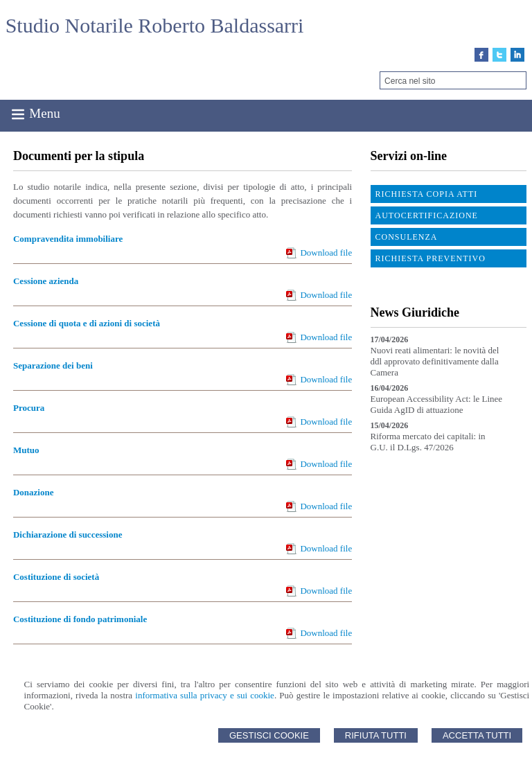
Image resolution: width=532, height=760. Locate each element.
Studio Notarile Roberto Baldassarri (155, 25)
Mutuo (26, 450)
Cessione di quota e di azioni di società (87, 323)
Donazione (34, 492)
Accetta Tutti (477, 735)
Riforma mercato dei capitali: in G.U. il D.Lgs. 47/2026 (428, 442)
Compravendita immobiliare (68, 239)
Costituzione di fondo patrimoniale (80, 619)
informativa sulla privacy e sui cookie (205, 695)
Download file (326, 253)
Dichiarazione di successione (68, 534)
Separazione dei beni (53, 365)
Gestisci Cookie (269, 735)
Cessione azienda (46, 281)
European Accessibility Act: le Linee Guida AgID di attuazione (437, 404)
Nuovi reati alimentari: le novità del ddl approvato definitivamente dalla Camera (435, 361)
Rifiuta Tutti (376, 735)
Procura (29, 408)
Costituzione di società (56, 577)
